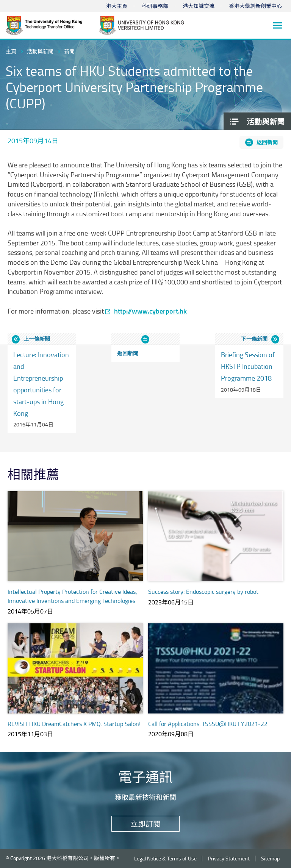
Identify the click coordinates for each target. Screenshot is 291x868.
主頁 (11, 51)
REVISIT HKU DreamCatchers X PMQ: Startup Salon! (74, 724)
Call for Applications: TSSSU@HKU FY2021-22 (208, 724)
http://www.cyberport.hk (150, 311)
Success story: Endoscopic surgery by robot (203, 592)
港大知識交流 (199, 6)
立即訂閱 (145, 824)
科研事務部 (155, 6)
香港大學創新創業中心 (255, 6)
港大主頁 (117, 6)
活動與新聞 (40, 51)
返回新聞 (267, 142)
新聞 (69, 51)
